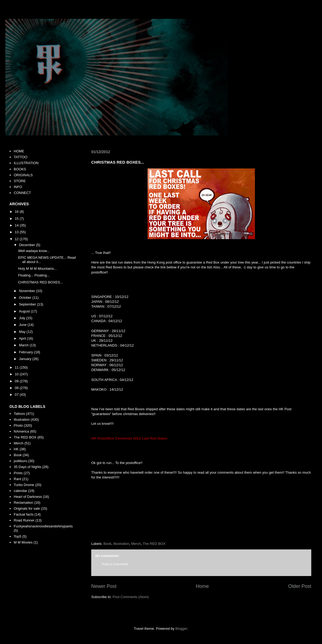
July (23, 318)
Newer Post (104, 586)
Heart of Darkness (28, 497)
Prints (18, 473)
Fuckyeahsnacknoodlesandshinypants (43, 526)
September (28, 304)
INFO (18, 187)
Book (108, 544)
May (23, 332)
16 (17, 212)
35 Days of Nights (28, 467)
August (25, 311)
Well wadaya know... (34, 251)
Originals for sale (27, 508)
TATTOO (21, 157)
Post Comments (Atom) (131, 597)
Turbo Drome (24, 485)
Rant (17, 479)
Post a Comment (115, 564)
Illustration (121, 544)
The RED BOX (154, 544)
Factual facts (24, 514)
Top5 (17, 536)
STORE (20, 181)
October (26, 298)
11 (17, 367)
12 (17, 239)
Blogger (181, 629)
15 (17, 219)
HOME (19, 151)
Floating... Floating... (34, 275)
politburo (20, 461)
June (23, 325)
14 (17, 225)
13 (17, 232)
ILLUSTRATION (26, 163)
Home (202, 586)
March (24, 345)
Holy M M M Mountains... (37, 269)
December (28, 245)
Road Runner (24, 520)
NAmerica (21, 431)
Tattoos (19, 414)
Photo (18, 425)
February (27, 352)
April (23, 338)
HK (16, 449)
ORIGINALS (23, 175)
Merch (136, 544)
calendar (20, 491)
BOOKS (20, 169)
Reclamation (23, 503)
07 (17, 395)
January (26, 359)
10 (17, 374)
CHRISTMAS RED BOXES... (40, 282)
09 (17, 381)
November (28, 291)
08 (17, 388)
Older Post (300, 586)
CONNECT (22, 193)
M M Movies (23, 542)
